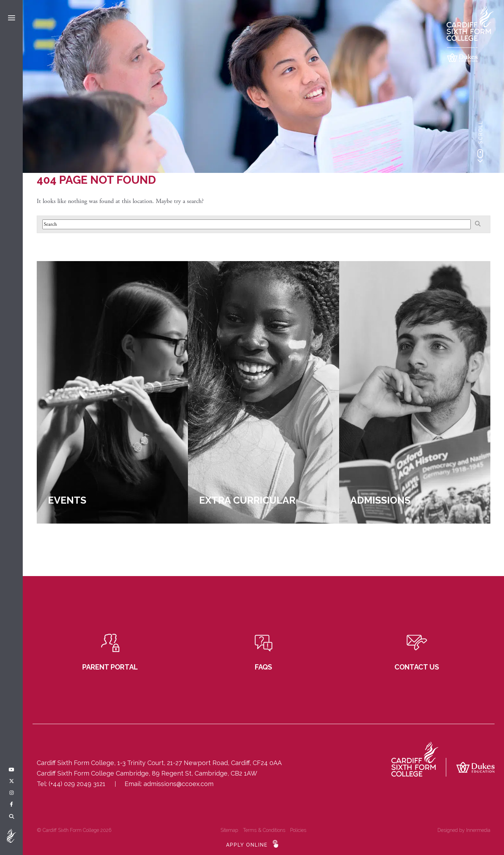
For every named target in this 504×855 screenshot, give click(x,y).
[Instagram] (12, 793)
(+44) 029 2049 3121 (77, 784)
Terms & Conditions (264, 830)
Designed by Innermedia (464, 830)
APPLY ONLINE (247, 845)
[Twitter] (12, 782)
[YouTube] (12, 770)
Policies (298, 830)
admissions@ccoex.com (178, 784)
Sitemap (229, 830)
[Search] (12, 817)
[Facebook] (11, 805)
